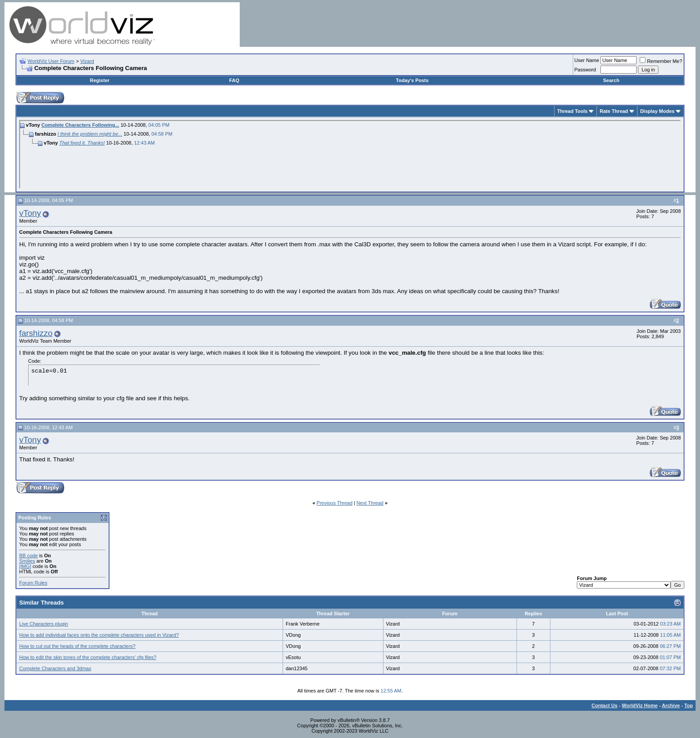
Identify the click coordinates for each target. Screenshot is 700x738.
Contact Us (604, 705)
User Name (587, 60)
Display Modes (657, 111)
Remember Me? (661, 61)
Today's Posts (412, 80)
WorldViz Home (640, 705)
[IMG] (25, 566)
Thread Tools (572, 111)
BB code (29, 556)
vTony (30, 213)
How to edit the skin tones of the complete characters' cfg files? (88, 657)
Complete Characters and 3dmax (55, 668)
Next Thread (370, 503)
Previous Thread (335, 503)
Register (100, 80)
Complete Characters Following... (80, 125)
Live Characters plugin (44, 624)
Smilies (27, 561)
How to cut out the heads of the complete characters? (77, 646)
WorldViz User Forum (51, 61)
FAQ (234, 80)
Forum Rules (33, 583)
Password (585, 70)
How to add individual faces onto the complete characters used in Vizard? (99, 635)
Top (689, 705)
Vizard (87, 61)
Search (611, 80)
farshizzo (36, 333)
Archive (671, 705)
